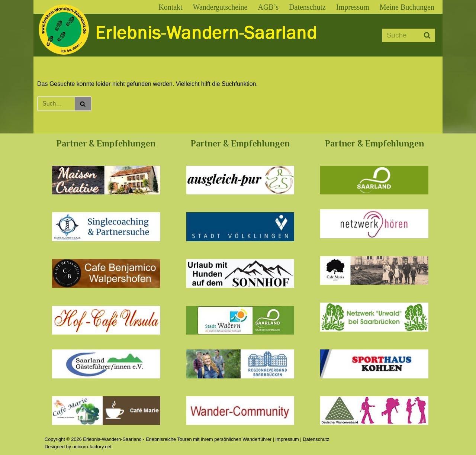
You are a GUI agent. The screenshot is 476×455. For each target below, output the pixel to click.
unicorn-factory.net (92, 447)
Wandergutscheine (220, 7)
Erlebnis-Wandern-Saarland (112, 439)
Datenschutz (307, 7)
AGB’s (268, 7)
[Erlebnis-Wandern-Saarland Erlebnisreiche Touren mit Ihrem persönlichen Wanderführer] (182, 37)
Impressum (353, 7)
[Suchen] (400, 35)
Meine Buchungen (407, 7)
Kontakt (170, 7)
